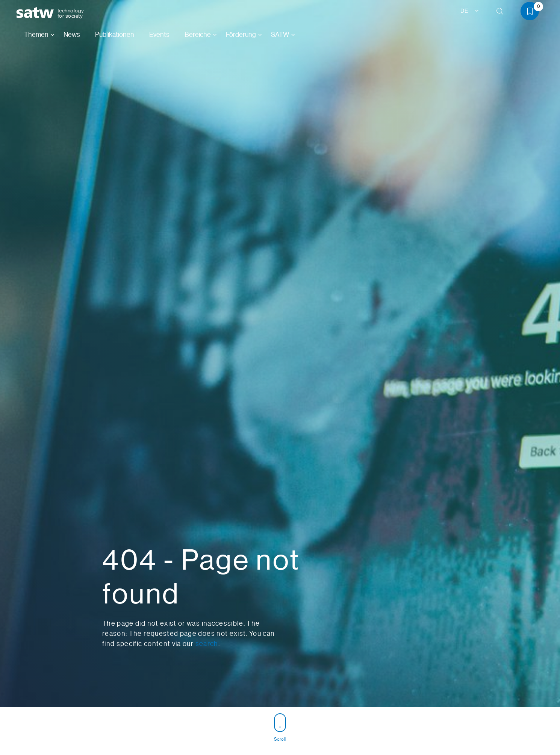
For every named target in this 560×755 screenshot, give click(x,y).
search (207, 644)
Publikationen (115, 35)
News (72, 35)
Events (159, 35)
